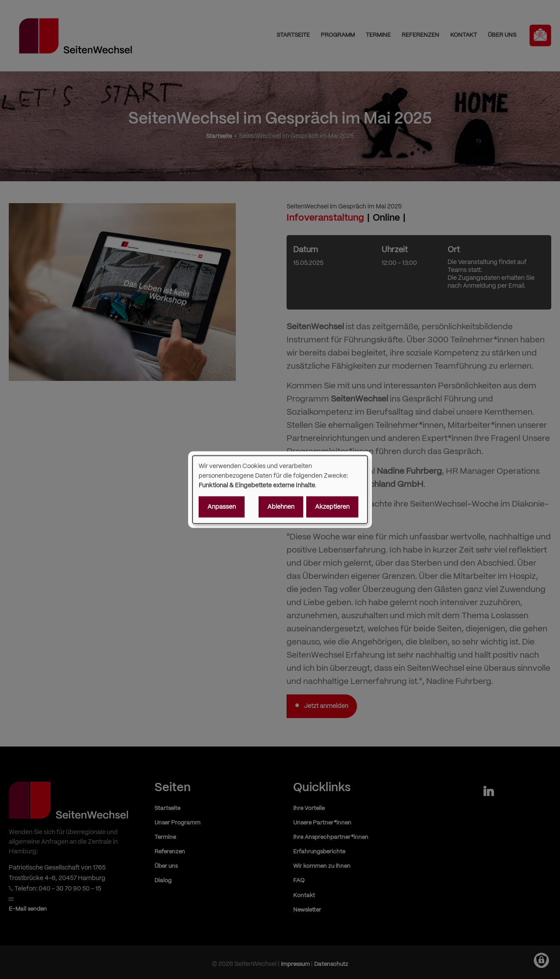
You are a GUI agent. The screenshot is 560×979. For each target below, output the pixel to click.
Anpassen (222, 507)
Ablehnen (281, 507)
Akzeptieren (332, 507)
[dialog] (280, 490)
